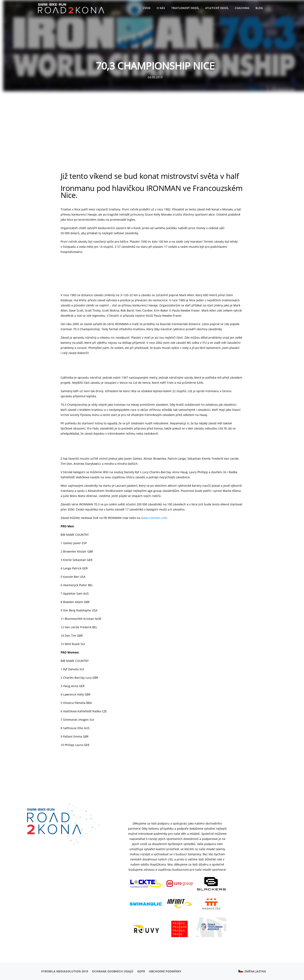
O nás (161, 8)
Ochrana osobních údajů (113, 971)
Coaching (242, 8)
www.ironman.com (154, 518)
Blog (259, 8)
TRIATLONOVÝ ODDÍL (185, 8)
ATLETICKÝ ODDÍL (217, 8)
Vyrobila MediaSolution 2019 (65, 971)
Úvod (147, 8)
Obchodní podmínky (165, 971)
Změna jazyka (252, 971)
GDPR (141, 971)
